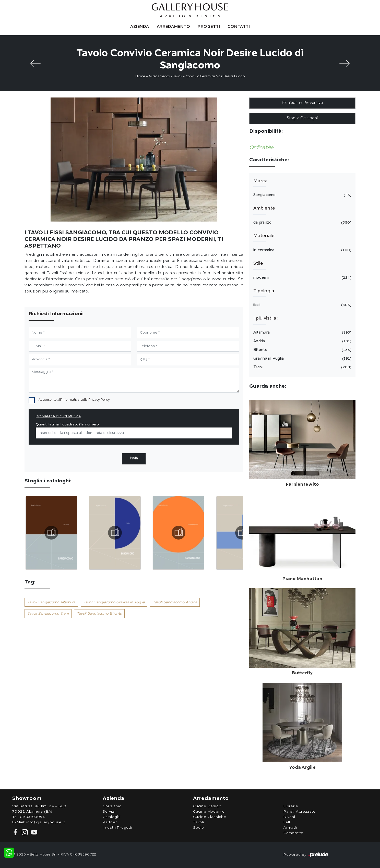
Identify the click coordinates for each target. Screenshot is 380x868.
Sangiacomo (302, 195)
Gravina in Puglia (302, 359)
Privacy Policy (99, 400)
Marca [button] (260, 181)
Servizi (109, 812)
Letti (287, 822)
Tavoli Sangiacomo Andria (175, 602)
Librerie (291, 806)
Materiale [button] (264, 236)
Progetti (209, 27)
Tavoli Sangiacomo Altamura (51, 602)
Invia (134, 459)
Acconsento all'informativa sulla (74, 400)
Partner (110, 822)
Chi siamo (112, 806)
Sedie (199, 828)
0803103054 (32, 817)
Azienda (140, 27)
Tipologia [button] (264, 291)
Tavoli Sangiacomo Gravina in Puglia (114, 602)
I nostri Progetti (117, 828)
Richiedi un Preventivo (302, 103)
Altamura (302, 333)
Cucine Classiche (210, 817)
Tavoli (178, 76)
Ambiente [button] (264, 208)
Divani (289, 817)
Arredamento (174, 27)
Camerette (293, 833)
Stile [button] (258, 263)
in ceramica (302, 250)
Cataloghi (112, 817)
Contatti (239, 27)
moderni (302, 278)
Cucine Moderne (209, 812)
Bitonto (302, 350)
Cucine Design (207, 806)
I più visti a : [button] (266, 318)
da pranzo (302, 223)
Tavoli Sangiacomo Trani (48, 614)
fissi (302, 305)
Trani (302, 367)
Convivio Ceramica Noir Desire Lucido (215, 76)
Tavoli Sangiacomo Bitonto (99, 614)
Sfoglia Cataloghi (302, 118)
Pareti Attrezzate (300, 812)
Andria (302, 341)
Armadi (290, 828)
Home (140, 76)
